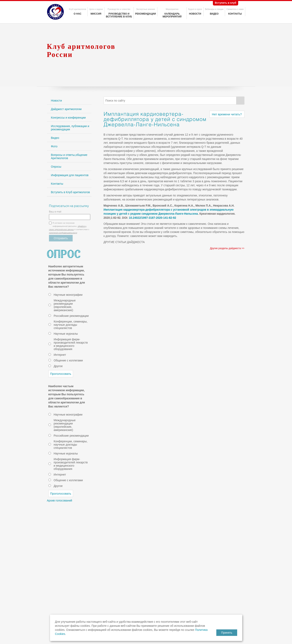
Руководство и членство (119, 9)
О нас (78, 14)
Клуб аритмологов (78, 9)
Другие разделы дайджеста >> (227, 248)
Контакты (235, 14)
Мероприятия (172, 9)
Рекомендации (146, 14)
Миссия (96, 14)
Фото (54, 146)
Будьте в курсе (195, 9)
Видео (214, 14)
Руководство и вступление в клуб (119, 15)
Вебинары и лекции (214, 9)
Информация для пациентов (70, 175)
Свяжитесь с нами (235, 9)
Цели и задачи (96, 9)
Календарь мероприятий (172, 15)
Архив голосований (60, 500)
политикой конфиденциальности (63, 233)
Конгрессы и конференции (68, 118)
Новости (195, 14)
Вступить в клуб (226, 3)
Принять (227, 633)
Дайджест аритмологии (66, 109)
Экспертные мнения (145, 9)
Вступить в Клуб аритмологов (71, 192)
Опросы (56, 167)
